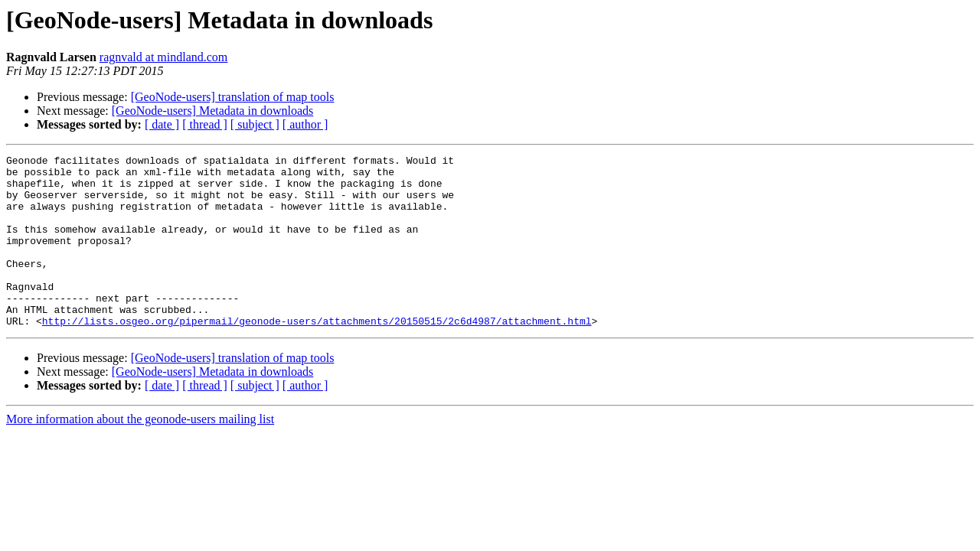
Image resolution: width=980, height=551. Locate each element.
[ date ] (162, 124)
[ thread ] (205, 124)
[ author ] (305, 124)
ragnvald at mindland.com (164, 57)
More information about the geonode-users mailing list (140, 453)
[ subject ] (255, 124)
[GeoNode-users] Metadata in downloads (212, 111)
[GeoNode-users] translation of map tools (233, 97)
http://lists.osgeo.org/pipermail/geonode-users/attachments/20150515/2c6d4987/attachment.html (317, 355)
